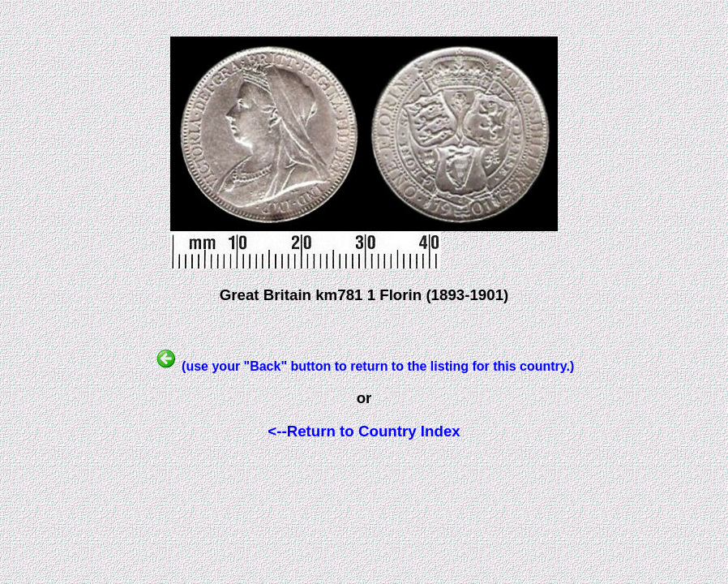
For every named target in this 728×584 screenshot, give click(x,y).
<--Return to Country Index (364, 431)
